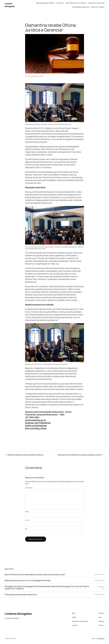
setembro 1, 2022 (100, 594)
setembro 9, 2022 (99, 574)
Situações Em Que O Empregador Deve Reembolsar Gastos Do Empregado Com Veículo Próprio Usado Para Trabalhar (47, 587)
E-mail (27, 520)
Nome (27, 511)
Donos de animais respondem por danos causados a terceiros (80, 455)
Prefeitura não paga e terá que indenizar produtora (25, 455)
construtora (35, 76)
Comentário (29, 488)
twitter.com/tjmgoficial (36, 426)
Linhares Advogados (10, 5)
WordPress (101, 638)
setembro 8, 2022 (99, 580)
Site (26, 529)
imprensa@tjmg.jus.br (36, 420)
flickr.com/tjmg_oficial (36, 428)
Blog (42, 76)
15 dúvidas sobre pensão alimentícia (21, 594)
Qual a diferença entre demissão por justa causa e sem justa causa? (35, 574)
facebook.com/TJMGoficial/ (38, 423)
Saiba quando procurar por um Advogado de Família (28, 580)
